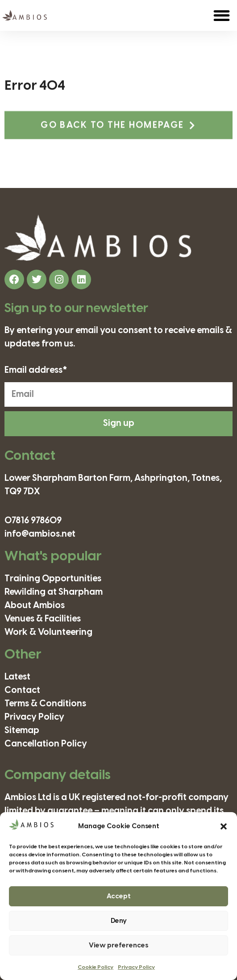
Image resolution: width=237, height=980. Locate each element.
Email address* (36, 371)
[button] (224, 826)
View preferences (118, 946)
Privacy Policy (136, 967)
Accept (119, 897)
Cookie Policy (96, 967)
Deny (119, 921)
